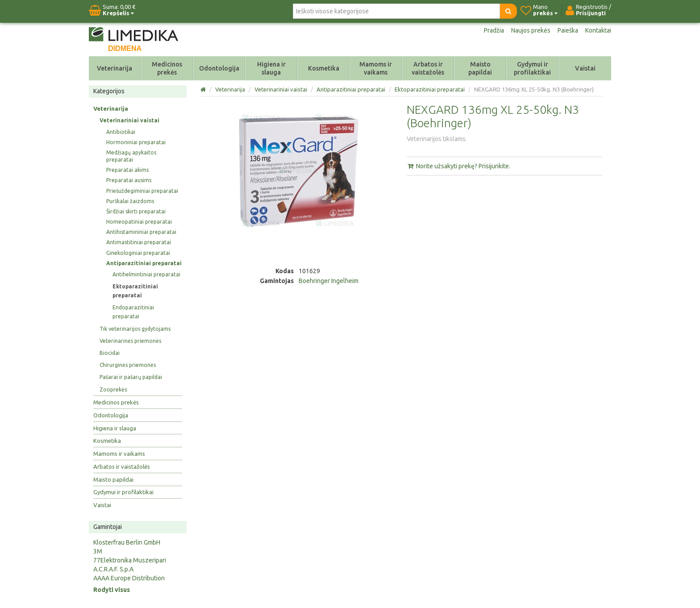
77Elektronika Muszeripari (130, 560)
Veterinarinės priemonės (130, 341)
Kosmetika (324, 68)
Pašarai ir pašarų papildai (131, 377)
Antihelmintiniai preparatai (146, 274)
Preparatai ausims (129, 180)
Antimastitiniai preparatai (139, 242)
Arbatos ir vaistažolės (428, 68)
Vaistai (585, 68)
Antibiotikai (121, 132)
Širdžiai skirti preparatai (136, 211)
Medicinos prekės (167, 68)
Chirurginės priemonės (128, 365)
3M (98, 551)
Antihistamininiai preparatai (141, 232)
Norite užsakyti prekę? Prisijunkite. (458, 166)
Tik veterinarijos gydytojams (135, 329)
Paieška (568, 30)
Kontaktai (598, 30)
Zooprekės (113, 389)
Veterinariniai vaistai (129, 120)
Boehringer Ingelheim (329, 281)
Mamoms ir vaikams (376, 68)
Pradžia (494, 30)
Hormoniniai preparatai (136, 142)
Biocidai (110, 353)
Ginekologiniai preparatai (138, 253)
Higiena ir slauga (271, 68)
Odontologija (219, 68)
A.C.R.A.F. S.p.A (113, 569)
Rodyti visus (112, 590)
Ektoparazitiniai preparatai (135, 291)
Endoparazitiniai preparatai (133, 312)
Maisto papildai (480, 68)
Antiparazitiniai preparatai (144, 263)
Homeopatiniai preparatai (139, 222)
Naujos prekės (531, 30)
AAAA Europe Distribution (129, 578)
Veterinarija (115, 68)
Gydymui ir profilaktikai (532, 68)
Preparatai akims (127, 170)
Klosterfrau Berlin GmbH (127, 542)
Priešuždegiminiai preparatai (142, 191)
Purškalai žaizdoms (130, 201)
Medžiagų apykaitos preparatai (131, 156)
